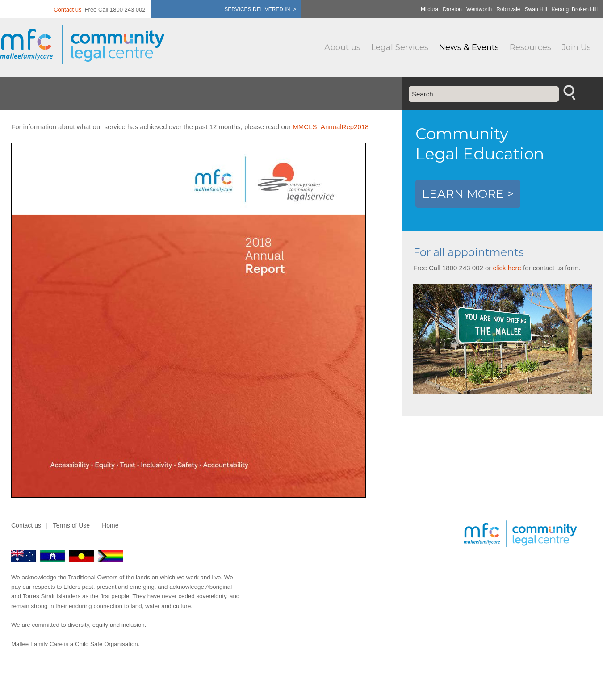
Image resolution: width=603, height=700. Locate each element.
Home (110, 525)
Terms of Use (71, 525)
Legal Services (400, 47)
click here (507, 268)
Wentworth (479, 9)
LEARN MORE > (468, 194)
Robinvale (508, 9)
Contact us (67, 10)
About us (342, 47)
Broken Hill (585, 9)
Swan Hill (536, 9)
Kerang (560, 9)
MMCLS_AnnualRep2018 (331, 127)
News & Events (469, 47)
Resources (530, 47)
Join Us (576, 47)
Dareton (452, 9)
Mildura (429, 9)
